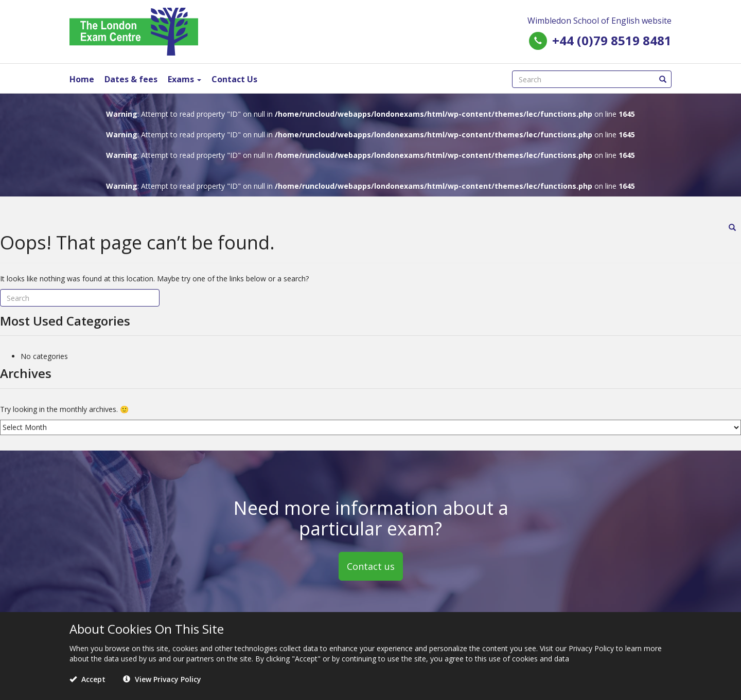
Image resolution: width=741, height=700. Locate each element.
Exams (184, 79)
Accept (87, 679)
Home (82, 79)
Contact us (371, 566)
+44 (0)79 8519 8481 (612, 40)
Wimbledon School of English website (599, 21)
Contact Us (234, 79)
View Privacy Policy (162, 679)
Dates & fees (131, 79)
